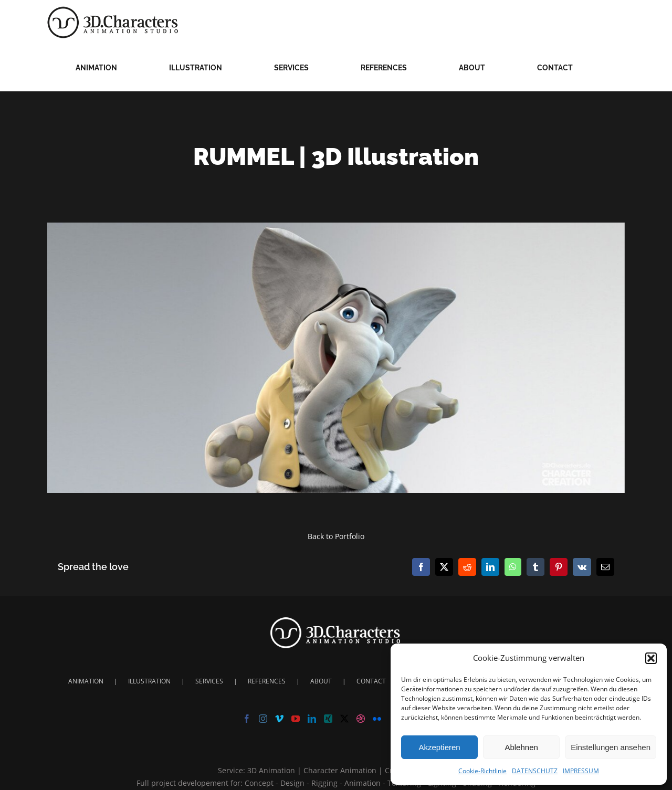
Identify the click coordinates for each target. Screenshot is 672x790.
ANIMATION (86, 681)
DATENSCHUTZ (535, 771)
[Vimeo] (279, 719)
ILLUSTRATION (149, 681)
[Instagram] (263, 719)
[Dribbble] (361, 719)
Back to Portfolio (336, 536)
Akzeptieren (439, 747)
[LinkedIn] (312, 719)
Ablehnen (521, 747)
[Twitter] (344, 719)
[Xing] (328, 719)
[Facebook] (247, 719)
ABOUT (321, 681)
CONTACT (371, 681)
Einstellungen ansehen (611, 747)
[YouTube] (296, 719)
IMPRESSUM (581, 771)
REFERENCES (267, 681)
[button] (651, 658)
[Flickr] (377, 719)
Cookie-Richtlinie (482, 771)
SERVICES (209, 681)
